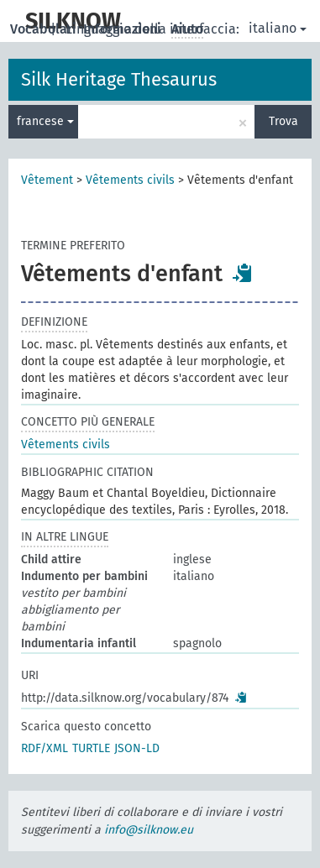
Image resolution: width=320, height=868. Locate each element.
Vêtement (47, 180)
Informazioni (124, 29)
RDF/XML (45, 748)
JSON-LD (137, 748)
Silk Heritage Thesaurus (119, 79)
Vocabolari (45, 29)
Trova (283, 121)
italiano (278, 28)
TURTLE (91, 748)
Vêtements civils (130, 180)
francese (45, 121)
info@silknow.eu (149, 830)
